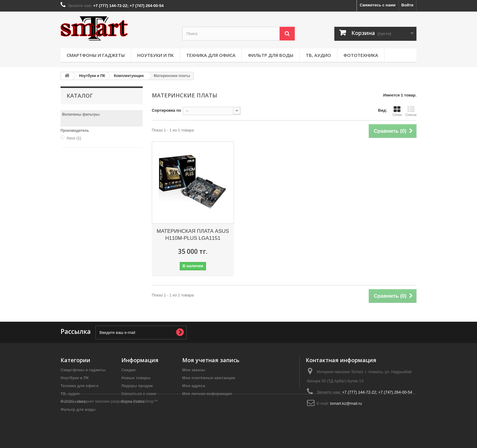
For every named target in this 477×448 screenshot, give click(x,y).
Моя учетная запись (211, 360)
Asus (74, 138)
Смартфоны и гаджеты (96, 55)
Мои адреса (194, 386)
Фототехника (361, 55)
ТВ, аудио (318, 55)
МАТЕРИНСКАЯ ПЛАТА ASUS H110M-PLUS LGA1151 (193, 235)
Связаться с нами (139, 394)
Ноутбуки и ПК (155, 55)
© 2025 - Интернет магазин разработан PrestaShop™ (109, 431)
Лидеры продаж (137, 386)
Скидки (129, 370)
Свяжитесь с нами (378, 5)
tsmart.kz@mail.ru (346, 403)
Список (411, 111)
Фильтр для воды (271, 55)
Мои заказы (194, 370)
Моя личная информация (207, 394)
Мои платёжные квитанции (209, 378)
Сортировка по (166, 110)
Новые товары (136, 378)
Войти (407, 5)
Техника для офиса (211, 55)
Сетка (397, 111)
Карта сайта (133, 402)
